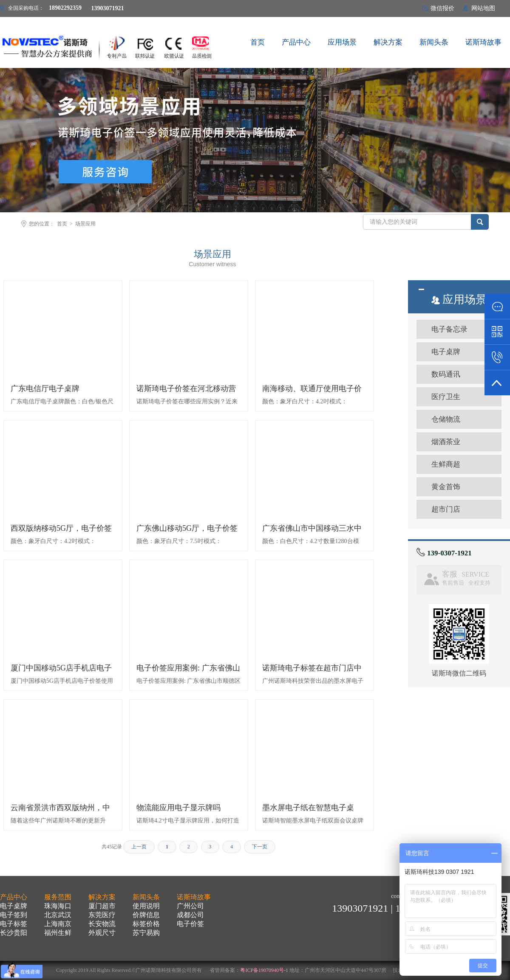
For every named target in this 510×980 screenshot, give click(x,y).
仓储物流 (446, 419)
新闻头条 (146, 897)
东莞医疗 (102, 915)
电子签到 (14, 915)
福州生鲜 (58, 933)
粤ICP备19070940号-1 (264, 970)
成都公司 (190, 915)
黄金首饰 (446, 487)
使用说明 (146, 906)
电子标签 (14, 924)
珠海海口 (58, 906)
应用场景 (459, 300)
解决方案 (102, 897)
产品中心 (14, 897)
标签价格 (146, 924)
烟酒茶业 (446, 442)
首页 (62, 224)
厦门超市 (102, 906)
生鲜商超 (446, 464)
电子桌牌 (446, 352)
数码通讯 (446, 374)
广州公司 (190, 906)
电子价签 (190, 924)
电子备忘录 (449, 329)
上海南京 (58, 924)
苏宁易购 (146, 933)
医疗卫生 (446, 397)
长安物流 (102, 924)
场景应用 (85, 224)
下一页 (260, 847)
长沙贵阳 (14, 933)
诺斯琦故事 (194, 897)
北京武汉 (58, 915)
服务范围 (58, 897)
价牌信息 (146, 915)
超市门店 (446, 509)
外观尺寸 (102, 933)
